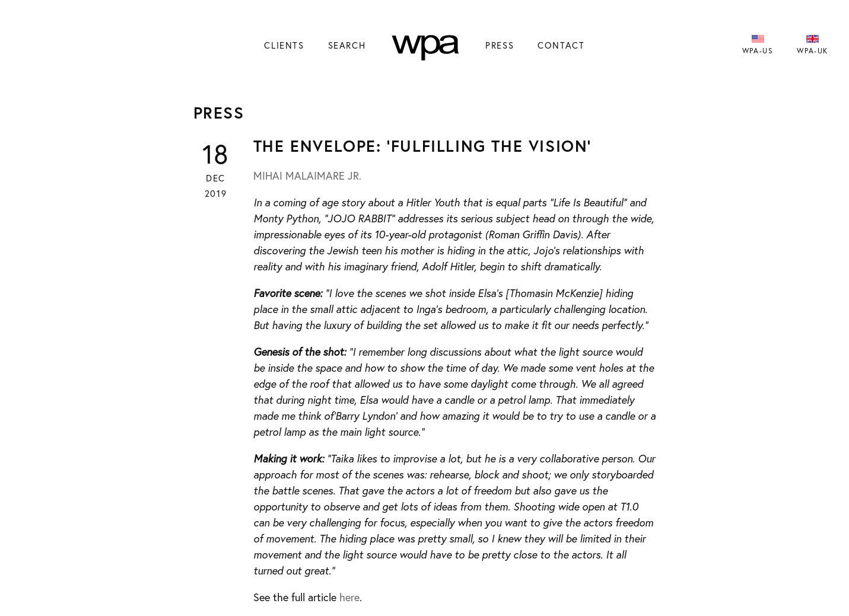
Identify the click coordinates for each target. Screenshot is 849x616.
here (349, 597)
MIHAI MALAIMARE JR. (307, 175)
